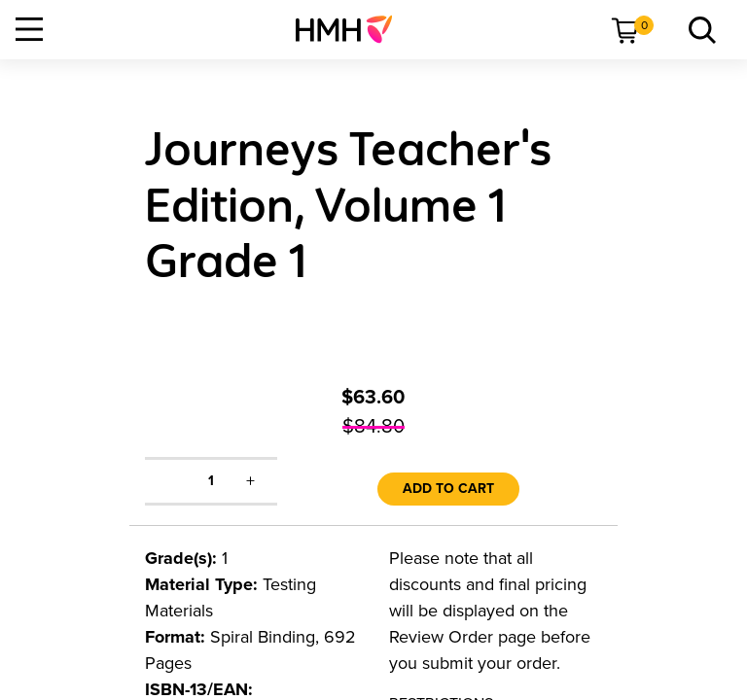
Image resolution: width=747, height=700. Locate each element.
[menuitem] (352, 29)
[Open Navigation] (29, 29)
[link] (352, 29)
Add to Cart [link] (448, 489)
